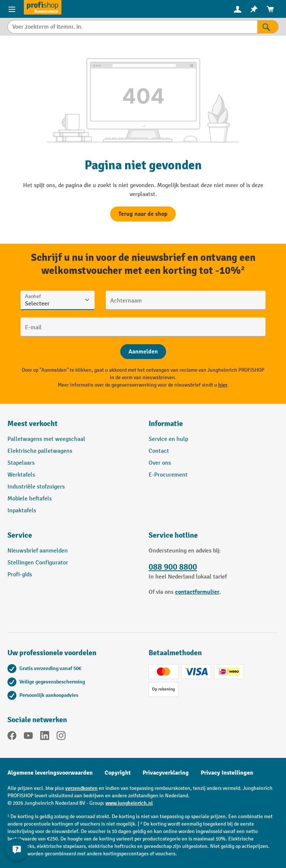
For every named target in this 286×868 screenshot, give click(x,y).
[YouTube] (28, 737)
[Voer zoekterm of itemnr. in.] (132, 27)
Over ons (160, 463)
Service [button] (20, 535)
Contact (159, 451)
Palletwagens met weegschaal (46, 439)
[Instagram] (61, 737)
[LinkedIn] (45, 737)
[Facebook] (12, 737)
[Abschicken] (143, 352)
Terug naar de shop (143, 214)
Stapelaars (21, 463)
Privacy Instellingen (227, 773)
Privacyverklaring (166, 773)
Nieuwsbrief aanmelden (38, 551)
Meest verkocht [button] (33, 424)
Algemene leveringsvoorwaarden (50, 773)
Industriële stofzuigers (36, 487)
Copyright (118, 773)
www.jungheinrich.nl (129, 803)
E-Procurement (168, 475)
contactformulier (197, 592)
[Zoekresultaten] (268, 27)
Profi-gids (20, 575)
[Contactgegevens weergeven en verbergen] (17, 849)
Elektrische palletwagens (40, 451)
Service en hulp (168, 439)
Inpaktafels (22, 511)
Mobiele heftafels (30, 499)
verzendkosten (81, 788)
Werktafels (21, 475)
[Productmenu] (12, 9)
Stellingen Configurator (38, 563)
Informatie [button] (166, 424)
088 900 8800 (173, 567)
